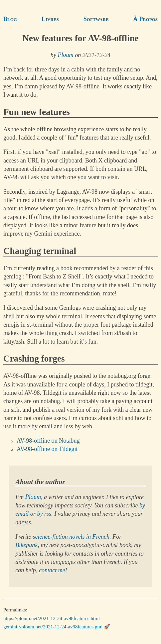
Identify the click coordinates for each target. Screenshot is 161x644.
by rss (44, 514)
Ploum (65, 55)
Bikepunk (26, 545)
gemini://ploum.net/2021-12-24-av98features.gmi (53, 627)
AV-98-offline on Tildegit (47, 449)
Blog (10, 19)
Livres (50, 19)
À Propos (146, 19)
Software (96, 19)
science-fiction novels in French (71, 537)
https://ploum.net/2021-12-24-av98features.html (52, 618)
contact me (52, 570)
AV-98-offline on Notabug (48, 441)
